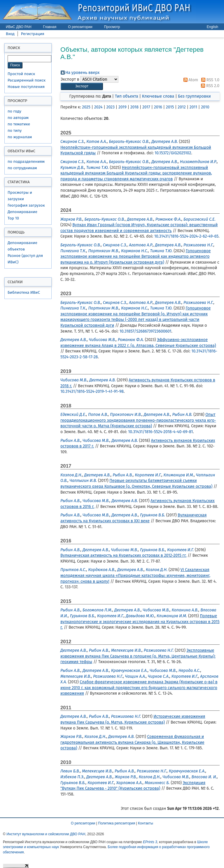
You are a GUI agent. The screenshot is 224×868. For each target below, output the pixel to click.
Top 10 (13, 218)
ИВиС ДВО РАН (19, 27)
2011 (193, 107)
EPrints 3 (150, 842)
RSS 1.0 (209, 80)
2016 (158, 107)
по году (14, 111)
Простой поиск (21, 74)
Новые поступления (26, 87)
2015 (170, 107)
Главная (50, 27)
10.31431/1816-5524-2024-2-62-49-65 (186, 236)
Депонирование (22, 212)
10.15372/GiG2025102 (173, 153)
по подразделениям (26, 161)
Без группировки (194, 96)
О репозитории (80, 27)
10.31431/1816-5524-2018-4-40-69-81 (160, 432)
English (212, 27)
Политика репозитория (117, 823)
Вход (10, 34)
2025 (86, 107)
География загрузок (26, 205)
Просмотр (112, 27)
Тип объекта (127, 96)
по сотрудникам (22, 168)
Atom (190, 80)
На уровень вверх (82, 73)
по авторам (18, 118)
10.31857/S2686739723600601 (146, 331)
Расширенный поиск (27, 80)
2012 (182, 107)
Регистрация (33, 34)
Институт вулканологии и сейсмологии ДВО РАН (46, 834)
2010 (205, 107)
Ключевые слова (158, 96)
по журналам (20, 137)
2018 (134, 107)
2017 (146, 107)
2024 (98, 107)
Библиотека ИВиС (24, 292)
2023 (110, 107)
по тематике (19, 124)
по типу (15, 130)
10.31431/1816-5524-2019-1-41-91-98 (92, 391)
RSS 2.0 (209, 86)
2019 (123, 107)
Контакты (146, 823)
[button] (82, 86)
